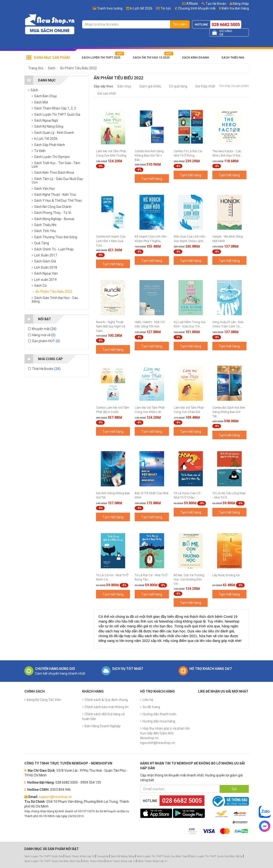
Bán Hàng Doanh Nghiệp (103, 726)
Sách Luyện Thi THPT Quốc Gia (44, 856)
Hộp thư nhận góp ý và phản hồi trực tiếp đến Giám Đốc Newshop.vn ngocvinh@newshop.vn (165, 736)
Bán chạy (124, 86)
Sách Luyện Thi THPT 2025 (101, 58)
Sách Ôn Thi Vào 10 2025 (151, 58)
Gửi (234, 789)
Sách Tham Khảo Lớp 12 (121, 861)
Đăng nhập (239, 4)
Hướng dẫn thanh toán (159, 714)
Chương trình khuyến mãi (197, 8)
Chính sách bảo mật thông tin (107, 707)
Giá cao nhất (107, 93)
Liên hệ (148, 700)
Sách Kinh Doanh (195, 58)
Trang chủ (36, 68)
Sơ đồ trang (151, 707)
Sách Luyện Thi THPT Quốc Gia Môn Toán (162, 856)
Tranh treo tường (110, 8)
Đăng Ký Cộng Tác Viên (44, 700)
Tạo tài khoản (214, 4)
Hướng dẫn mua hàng (159, 721)
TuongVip (103, 856)
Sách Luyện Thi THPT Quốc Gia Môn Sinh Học (53, 861)
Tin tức (166, 8)
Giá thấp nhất (205, 86)
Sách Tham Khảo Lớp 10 (80, 856)
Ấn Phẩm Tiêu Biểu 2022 (78, 68)
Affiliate (190, 4)
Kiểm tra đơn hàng (235, 8)
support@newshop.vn (55, 797)
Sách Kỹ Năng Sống (123, 856)
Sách (52, 68)
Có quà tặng (178, 86)
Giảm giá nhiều (150, 86)
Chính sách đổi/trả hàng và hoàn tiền (103, 716)
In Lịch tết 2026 (141, 8)
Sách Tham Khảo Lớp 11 (153, 861)
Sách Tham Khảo (93, 861)
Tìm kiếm (180, 24)
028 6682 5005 (226, 24)
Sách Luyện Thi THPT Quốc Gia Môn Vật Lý (216, 856)
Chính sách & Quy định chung (106, 700)
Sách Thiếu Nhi (233, 58)
